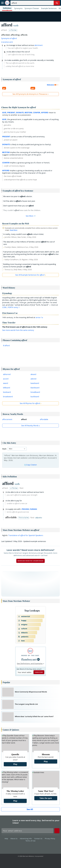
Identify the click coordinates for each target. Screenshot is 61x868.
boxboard (7, 392)
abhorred (7, 374)
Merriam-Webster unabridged (30, 561)
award (5, 383)
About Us (15, 838)
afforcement (7, 419)
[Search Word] (57, 3)
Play (15, 764)
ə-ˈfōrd (14, 488)
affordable (44, 419)
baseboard (35, 383)
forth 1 (14, 307)
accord (6, 379)
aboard (33, 374)
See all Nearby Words (30, 426)
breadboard (35, 392)
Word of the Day (30, 655)
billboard (7, 388)
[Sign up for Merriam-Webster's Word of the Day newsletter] (27, 831)
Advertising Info (26, 838)
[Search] (35, 3)
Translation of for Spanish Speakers (26, 535)
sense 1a (39, 317)
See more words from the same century (18, 330)
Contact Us (39, 838)
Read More (14, 230)
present (11, 113)
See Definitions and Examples (30, 664)
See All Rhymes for (30, 403)
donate (20, 113)
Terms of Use (30, 841)
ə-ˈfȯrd (13, 30)
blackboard (35, 388)
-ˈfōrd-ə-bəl (23, 518)
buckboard (35, 397)
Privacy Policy (51, 838)
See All (30, 809)
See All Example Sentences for (30, 275)
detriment (39, 45)
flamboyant (29, 659)
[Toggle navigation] (2, 3)
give (4, 113)
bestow (28, 113)
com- (5, 307)
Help (7, 838)
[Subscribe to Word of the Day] (25, 672)
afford (45, 113)
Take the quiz (46, 798)
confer (37, 113)
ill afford (6, 345)
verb (16, 25)
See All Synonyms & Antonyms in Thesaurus (30, 94)
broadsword (8, 397)
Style (4, 449)
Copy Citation (31, 465)
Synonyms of (9, 38)
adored (33, 379)
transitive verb (7, 42)
